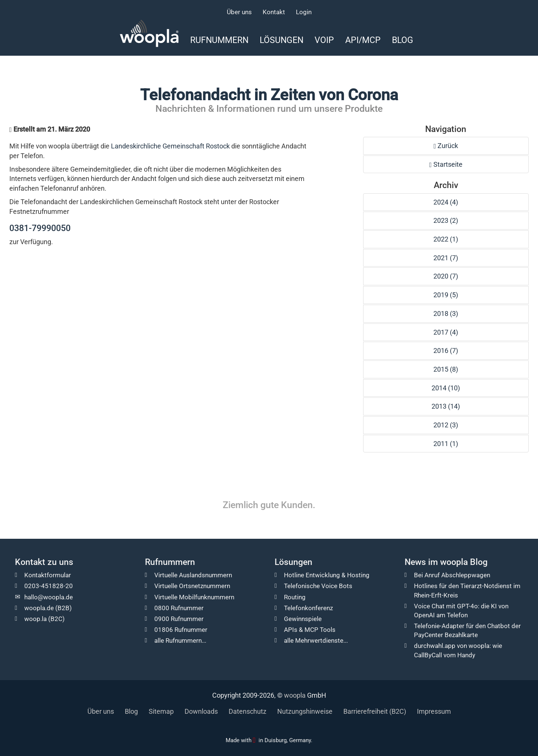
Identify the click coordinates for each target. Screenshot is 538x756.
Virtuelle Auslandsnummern (193, 575)
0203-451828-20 (49, 586)
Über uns (239, 12)
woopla (295, 695)
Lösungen (282, 40)
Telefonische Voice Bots (318, 586)
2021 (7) (446, 258)
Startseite (446, 164)
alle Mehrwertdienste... (316, 640)
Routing (295, 597)
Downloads (201, 711)
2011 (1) (446, 444)
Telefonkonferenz (308, 608)
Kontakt (274, 12)
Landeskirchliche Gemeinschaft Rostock (170, 146)
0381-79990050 (40, 228)
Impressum (434, 711)
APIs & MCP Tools (310, 630)
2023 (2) (446, 220)
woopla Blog (464, 562)
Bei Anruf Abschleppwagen (452, 575)
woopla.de (39, 608)
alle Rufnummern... (180, 640)
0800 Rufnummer (179, 608)
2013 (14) (446, 406)
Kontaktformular (48, 575)
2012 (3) (446, 425)
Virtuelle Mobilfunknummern (194, 597)
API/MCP (363, 40)
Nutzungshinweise (305, 711)
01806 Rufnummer (181, 630)
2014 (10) (446, 388)
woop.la (35, 619)
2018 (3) (446, 314)
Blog (403, 40)
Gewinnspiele (303, 619)
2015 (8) (446, 369)
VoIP (324, 40)
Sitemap (161, 711)
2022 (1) (446, 239)
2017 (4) (446, 332)
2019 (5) (446, 295)
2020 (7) (446, 276)
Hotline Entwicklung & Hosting (327, 575)
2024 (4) (446, 202)
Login (304, 12)
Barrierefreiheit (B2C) (375, 711)
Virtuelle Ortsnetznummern (192, 586)
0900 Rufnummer (179, 619)
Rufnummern (219, 40)
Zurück (446, 146)
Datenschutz (248, 711)
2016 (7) (446, 351)
